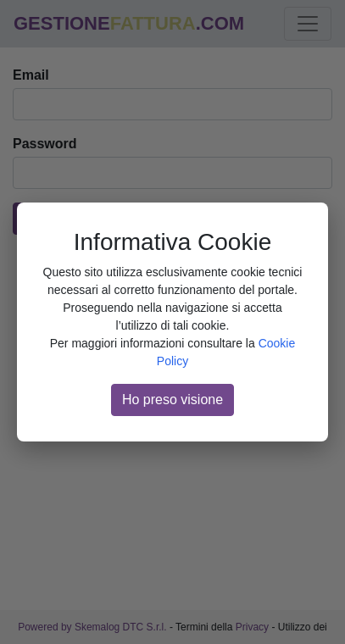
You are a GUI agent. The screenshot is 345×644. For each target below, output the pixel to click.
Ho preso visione (172, 400)
